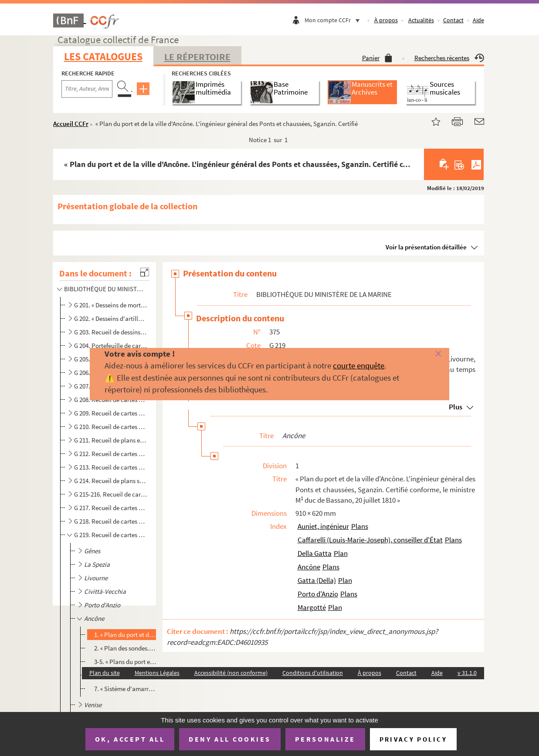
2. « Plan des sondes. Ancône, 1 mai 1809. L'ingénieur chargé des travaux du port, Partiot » (125, 648)
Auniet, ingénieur (323, 526)
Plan (341, 553)
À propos (386, 20)
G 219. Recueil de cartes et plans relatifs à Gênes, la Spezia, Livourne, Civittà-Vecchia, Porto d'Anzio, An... (111, 535)
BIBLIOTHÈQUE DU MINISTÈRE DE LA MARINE (105, 289)
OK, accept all (130, 739)
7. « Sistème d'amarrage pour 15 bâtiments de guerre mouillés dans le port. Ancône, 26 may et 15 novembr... (125, 689)
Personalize (325, 739)
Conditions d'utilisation (313, 673)
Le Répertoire (197, 57)
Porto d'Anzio (318, 594)
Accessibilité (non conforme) (231, 673)
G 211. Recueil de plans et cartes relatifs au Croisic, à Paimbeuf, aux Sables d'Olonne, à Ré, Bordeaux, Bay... (111, 440)
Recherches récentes (449, 58)
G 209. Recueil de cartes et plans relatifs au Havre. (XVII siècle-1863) (111, 413)
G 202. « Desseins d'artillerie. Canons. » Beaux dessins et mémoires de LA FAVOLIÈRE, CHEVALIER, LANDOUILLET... (111, 318)
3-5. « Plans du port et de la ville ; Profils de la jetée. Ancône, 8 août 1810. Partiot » (125, 662)
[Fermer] (427, 354)
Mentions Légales (157, 673)
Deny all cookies (230, 739)
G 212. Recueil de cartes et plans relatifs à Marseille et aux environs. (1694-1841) (111, 454)
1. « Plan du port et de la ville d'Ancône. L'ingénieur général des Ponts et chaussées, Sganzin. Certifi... (125, 635)
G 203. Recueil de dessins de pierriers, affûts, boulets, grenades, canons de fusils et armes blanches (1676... (111, 332)
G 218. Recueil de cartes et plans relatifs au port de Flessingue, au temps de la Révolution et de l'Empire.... (111, 521)
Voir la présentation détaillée (426, 247)
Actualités (421, 20)
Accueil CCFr (71, 124)
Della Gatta (315, 553)
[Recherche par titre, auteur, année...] (87, 89)
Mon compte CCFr (334, 20)
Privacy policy (413, 739)
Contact (453, 20)
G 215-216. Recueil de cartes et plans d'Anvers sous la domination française (111, 494)
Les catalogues (103, 56)
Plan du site (105, 673)
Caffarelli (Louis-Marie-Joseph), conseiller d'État (370, 540)
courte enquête (359, 365)
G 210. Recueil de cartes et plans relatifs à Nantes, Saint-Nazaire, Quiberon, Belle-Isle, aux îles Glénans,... (111, 427)
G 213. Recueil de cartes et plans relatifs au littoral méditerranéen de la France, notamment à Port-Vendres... (111, 467)
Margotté (312, 607)
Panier (377, 58)
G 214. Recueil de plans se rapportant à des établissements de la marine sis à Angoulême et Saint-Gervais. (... (111, 481)
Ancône (309, 567)
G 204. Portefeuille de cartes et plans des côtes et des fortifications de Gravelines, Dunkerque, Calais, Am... (111, 346)
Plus (456, 407)
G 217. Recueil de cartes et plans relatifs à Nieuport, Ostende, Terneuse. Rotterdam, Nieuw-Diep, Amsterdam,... (111, 508)
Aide (478, 20)
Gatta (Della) (317, 580)
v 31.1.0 (467, 673)
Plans (360, 526)
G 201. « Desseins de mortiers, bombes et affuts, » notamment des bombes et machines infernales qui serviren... (111, 305)
